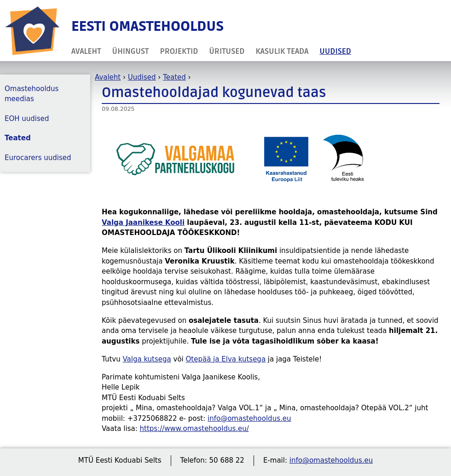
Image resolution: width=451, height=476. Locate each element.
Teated (174, 77)
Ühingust (131, 51)
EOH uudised (27, 119)
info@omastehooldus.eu (249, 419)
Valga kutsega (147, 359)
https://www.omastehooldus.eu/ (194, 429)
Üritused (227, 51)
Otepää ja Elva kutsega (226, 359)
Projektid (179, 51)
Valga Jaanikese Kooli (143, 223)
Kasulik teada (282, 51)
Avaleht (86, 51)
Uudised (335, 51)
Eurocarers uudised (38, 158)
